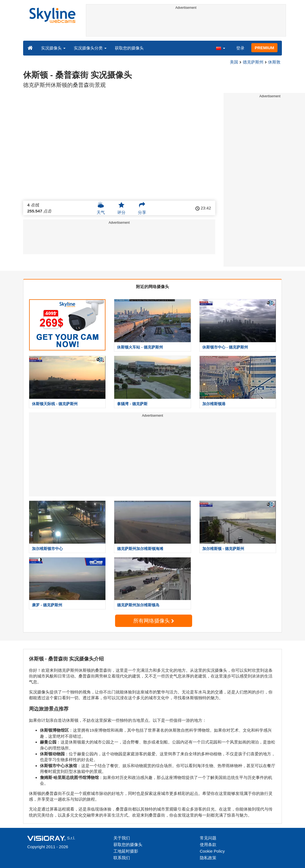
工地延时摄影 (126, 851)
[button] (220, 48)
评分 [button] (121, 208)
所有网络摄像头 (154, 621)
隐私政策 (208, 858)
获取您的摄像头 (129, 48)
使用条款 (208, 844)
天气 (101, 208)
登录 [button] (240, 48)
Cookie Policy (212, 851)
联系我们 (122, 858)
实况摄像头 (53, 48)
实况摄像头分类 (90, 48)
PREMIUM (264, 48)
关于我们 (122, 838)
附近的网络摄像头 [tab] (153, 287)
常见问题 (208, 838)
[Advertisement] (186, 24)
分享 (142, 208)
